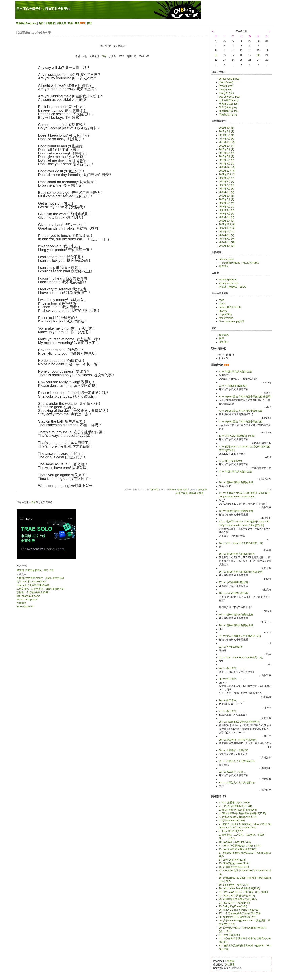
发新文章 (61, 23)
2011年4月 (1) (226, 128)
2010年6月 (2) (226, 153)
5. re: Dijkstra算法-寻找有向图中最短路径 (241, 422)
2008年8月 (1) (226, 196)
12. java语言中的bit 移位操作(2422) (238, 849)
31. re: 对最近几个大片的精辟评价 (237, 761)
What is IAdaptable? (27, 600)
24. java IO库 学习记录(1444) (235, 903)
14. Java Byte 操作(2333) (232, 860)
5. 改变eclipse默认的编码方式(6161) (238, 817)
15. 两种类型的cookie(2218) (234, 863)
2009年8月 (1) (226, 182)
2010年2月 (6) (226, 164)
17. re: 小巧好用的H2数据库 (234, 582)
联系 (71, 23)
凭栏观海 (154, 490)
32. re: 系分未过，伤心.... (232, 772)
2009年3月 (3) (226, 189)
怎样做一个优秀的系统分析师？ (33, 592)
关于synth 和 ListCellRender (32, 582)
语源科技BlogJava (26, 23)
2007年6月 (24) (227, 246)
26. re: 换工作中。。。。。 (233, 700)
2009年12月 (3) (227, 167)
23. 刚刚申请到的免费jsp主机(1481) (238, 899)
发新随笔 (50, 23)
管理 (89, 23)
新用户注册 (182, 493)
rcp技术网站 (225, 314)
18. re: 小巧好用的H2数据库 (234, 593)
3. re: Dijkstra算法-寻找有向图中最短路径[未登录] (245, 397)
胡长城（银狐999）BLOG (233, 287)
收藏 (185, 490)
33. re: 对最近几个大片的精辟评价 (237, 783)
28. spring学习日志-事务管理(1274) (238, 917)
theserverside (226, 318)
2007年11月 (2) (227, 228)
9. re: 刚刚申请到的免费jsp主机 (236, 472)
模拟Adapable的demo (28, 596)
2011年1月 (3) (226, 139)
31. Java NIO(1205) (229, 935)
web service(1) (227, 97)
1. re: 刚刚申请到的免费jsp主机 (236, 372)
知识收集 (203, 490)
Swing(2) (224, 93)
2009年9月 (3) (226, 178)
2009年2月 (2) (226, 192)
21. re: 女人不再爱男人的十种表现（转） (241, 636)
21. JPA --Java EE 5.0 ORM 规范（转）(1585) (243, 892)
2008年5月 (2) (226, 207)
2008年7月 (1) (226, 199)
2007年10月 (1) (227, 232)
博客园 (20, 570)
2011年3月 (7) (226, 131)
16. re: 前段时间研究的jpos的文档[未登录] (241, 572)
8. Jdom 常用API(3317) (231, 831)
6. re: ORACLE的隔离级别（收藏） (238, 436)
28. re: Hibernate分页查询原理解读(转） (240, 722)
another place (226, 259)
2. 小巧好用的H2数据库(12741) (236, 806)
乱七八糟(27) (226, 100)
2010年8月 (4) (226, 146)
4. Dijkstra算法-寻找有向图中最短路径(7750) (242, 813)
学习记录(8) (225, 107)
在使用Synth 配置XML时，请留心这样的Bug (40, 578)
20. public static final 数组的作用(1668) (240, 888)
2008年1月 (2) (226, 221)
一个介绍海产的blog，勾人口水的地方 (239, 263)
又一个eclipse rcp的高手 (232, 322)
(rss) (238, 79)
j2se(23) (223, 86)
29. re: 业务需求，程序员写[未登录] (238, 740)
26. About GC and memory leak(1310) (239, 910)
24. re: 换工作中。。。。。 (233, 668)
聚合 (77, 23)
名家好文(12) (226, 104)
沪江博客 (230, 965)
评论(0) (173, 490)
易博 (221, 338)
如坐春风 (224, 335)
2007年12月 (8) (227, 224)
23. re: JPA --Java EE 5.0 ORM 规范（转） (242, 658)
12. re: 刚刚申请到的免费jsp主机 (236, 511)
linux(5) (223, 90)
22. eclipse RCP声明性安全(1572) (237, 896)
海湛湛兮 (224, 266)
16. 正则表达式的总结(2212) (234, 867)
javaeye (223, 311)
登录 (33, 502)
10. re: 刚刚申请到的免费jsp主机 (236, 482)
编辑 (180, 490)
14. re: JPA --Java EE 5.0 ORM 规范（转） (242, 543)
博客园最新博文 (34, 570)
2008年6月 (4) (226, 203)
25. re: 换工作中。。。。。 (233, 679)
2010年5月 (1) (226, 156)
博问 (46, 570)
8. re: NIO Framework (230, 461)
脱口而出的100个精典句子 (34, 33)
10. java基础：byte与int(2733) (235, 842)
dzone (222, 304)
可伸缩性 (21, 603)
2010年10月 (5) (227, 142)
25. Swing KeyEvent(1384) (233, 906)
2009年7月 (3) (226, 185)
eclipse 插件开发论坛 (230, 307)
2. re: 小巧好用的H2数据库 (233, 386)
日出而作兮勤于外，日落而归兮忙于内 (43, 9)
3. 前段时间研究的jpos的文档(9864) (238, 810)
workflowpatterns (228, 280)
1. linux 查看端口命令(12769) (234, 803)
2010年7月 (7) (226, 149)
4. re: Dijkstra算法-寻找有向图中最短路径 (241, 411)
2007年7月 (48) (227, 242)
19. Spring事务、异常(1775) (234, 885)
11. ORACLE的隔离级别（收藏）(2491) (240, 846)
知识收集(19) (226, 111)
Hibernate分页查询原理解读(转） (34, 585)
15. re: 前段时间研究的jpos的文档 (237, 554)
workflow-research (229, 283)
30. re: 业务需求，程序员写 (233, 750)
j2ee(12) (223, 82)
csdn (222, 300)
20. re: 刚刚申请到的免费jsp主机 (236, 625)
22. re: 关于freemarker (231, 647)
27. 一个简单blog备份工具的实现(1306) (240, 913)
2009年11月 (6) (227, 171)
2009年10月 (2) (227, 174)
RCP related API (25, 607)
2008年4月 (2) (226, 210)
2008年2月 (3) (226, 217)
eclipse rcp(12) (227, 79)
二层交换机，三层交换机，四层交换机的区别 (41, 589)
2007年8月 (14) (227, 239)
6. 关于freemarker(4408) (232, 821)
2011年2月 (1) (226, 135)
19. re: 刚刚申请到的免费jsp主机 (236, 615)
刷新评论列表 (196, 493)
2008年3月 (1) (226, 214)
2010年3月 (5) (226, 160)
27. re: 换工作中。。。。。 (233, 711)
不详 (104, 56)
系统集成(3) (225, 115)
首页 (41, 23)
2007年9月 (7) (226, 235)
